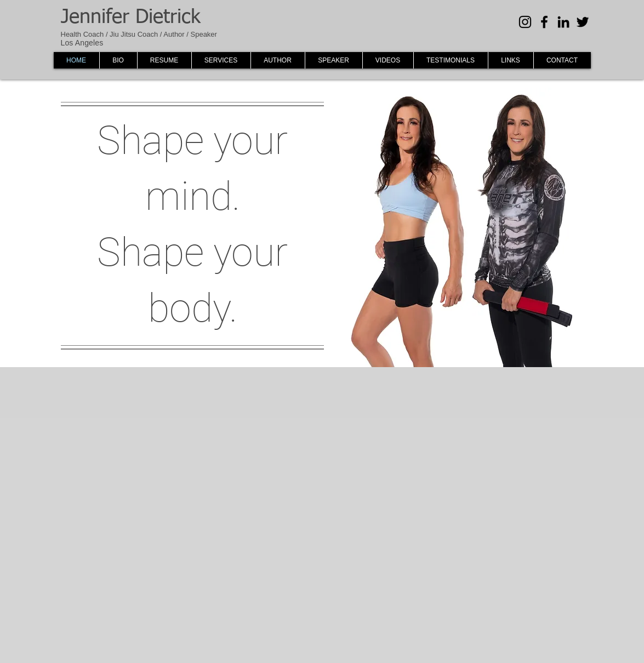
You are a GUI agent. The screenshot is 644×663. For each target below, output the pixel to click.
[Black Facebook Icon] (544, 22)
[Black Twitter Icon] (583, 22)
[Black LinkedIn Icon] (563, 22)
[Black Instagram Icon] (525, 22)
